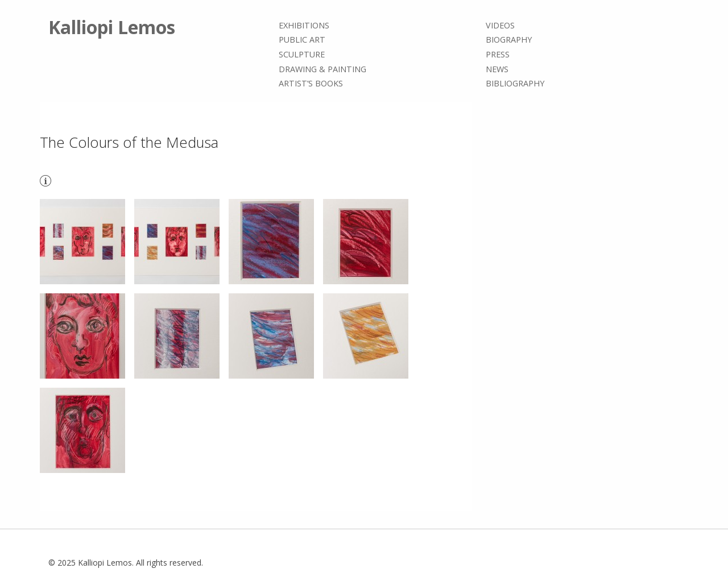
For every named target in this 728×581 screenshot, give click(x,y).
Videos (500, 25)
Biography (509, 40)
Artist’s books (311, 83)
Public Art (302, 40)
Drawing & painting (322, 69)
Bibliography (515, 83)
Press (498, 54)
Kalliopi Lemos (112, 27)
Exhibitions (304, 25)
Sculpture (302, 54)
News (497, 69)
